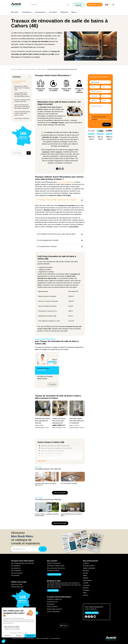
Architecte (86, 563)
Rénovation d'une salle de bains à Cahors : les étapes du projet (22, 88)
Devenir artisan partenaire (55, 609)
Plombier (86, 573)
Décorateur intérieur (89, 566)
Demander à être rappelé (92, 613)
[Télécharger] (43, 549)
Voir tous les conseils (60, 523)
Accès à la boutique (53, 590)
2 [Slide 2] (60, 169)
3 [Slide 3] (63, 169)
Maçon (85, 593)
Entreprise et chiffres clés (54, 599)
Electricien (86, 571)
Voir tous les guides (60, 493)
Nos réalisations (16, 566)
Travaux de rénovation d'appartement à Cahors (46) (56, 448)
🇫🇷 (107, 5)
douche (71, 150)
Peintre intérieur (88, 580)
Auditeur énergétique (89, 568)
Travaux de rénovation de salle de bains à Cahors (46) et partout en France (22, 113)
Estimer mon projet (17, 584)
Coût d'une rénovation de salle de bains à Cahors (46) (22, 101)
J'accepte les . (101, 119)
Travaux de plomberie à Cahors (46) (51, 453)
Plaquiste (86, 578)
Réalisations (64, 12)
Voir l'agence (52, 384)
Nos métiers (54, 12)
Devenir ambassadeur (53, 612)
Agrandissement (41, 12)
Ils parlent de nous (52, 602)
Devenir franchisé (52, 607)
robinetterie (46, 152)
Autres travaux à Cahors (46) (22, 118)
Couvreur (86, 595)
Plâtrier (85, 575)
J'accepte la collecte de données (99, 117)
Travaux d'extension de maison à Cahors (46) (54, 458)
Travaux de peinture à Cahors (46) (51, 456)
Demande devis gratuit (95, 5)
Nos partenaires (16, 568)
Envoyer (107, 125)
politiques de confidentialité (103, 119)
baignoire (59, 152)
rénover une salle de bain (66, 182)
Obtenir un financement (54, 563)
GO (36, 613)
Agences (74, 12)
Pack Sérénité (15, 575)
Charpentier (86, 585)
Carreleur (86, 583)
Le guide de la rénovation (54, 574)
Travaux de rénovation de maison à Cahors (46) (55, 446)
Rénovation (15, 12)
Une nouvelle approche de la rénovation (23, 563)
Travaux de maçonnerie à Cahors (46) (52, 451)
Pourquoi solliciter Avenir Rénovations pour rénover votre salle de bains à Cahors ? (22, 95)
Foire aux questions (17, 573)
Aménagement (27, 12)
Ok (29, 153)
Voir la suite (42, 461)
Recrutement (51, 604)
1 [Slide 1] (57, 169)
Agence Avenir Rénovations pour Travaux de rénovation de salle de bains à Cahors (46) (22, 107)
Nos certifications (16, 571)
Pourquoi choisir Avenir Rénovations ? (20, 82)
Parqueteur (86, 590)
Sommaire (17, 77)
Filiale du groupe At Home (18, 638)
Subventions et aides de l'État (56, 566)
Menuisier (86, 588)
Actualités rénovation (53, 571)
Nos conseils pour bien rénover (56, 568)
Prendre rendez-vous (17, 587)
